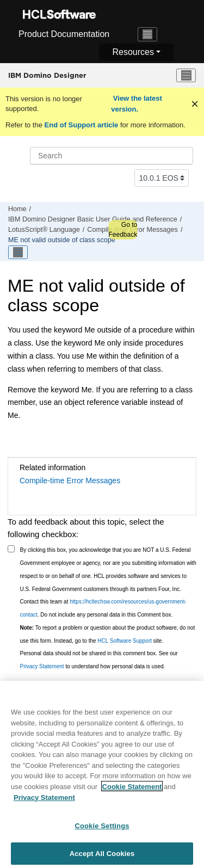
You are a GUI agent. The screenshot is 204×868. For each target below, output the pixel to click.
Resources (133, 52)
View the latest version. (137, 104)
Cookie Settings (102, 830)
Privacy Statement (42, 666)
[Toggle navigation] (147, 34)
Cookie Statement (132, 790)
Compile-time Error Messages (70, 481)
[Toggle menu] (186, 76)
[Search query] (112, 156)
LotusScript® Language (44, 230)
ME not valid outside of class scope (62, 240)
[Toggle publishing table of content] (18, 253)
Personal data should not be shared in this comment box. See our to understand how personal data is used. (99, 660)
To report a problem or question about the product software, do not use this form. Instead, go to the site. (108, 634)
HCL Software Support (125, 641)
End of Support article (81, 125)
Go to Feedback (123, 230)
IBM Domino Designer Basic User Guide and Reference (93, 219)
